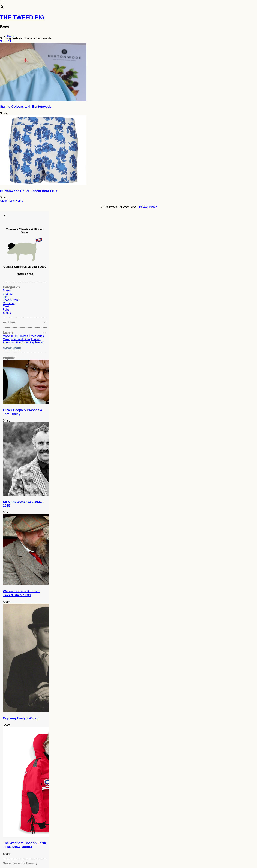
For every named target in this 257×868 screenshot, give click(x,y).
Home (11, 36)
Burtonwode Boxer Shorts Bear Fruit (29, 191)
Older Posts (8, 201)
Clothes (8, 294)
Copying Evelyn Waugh (21, 718)
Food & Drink (11, 300)
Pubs (6, 310)
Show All (5, 41)
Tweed (39, 342)
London (36, 339)
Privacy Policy (148, 207)
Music (7, 306)
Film (5, 297)
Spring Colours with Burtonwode (26, 106)
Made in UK (10, 336)
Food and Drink (21, 339)
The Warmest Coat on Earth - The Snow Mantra (24, 845)
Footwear (9, 342)
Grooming (9, 303)
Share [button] (4, 113)
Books (7, 290)
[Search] (2, 8)
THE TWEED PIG (22, 17)
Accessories (36, 336)
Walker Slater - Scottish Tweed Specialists (21, 593)
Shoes (7, 313)
